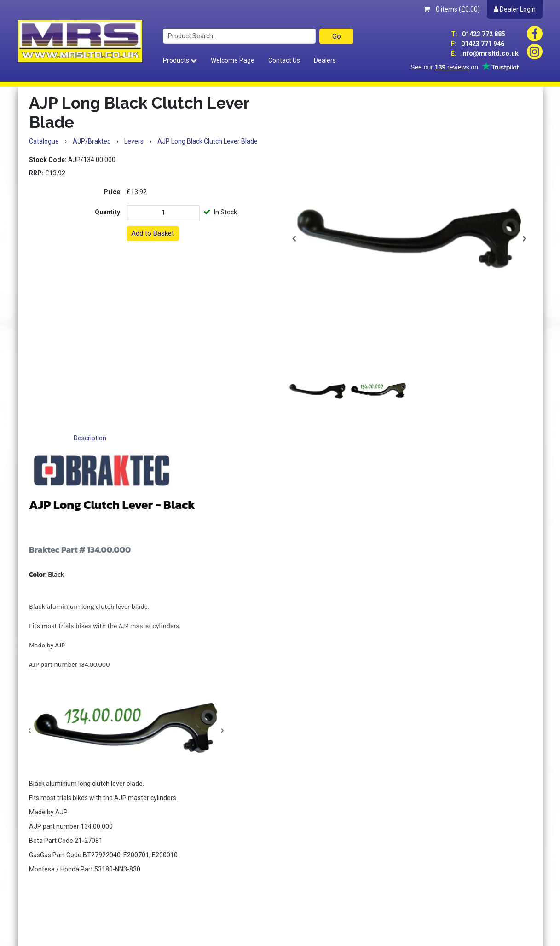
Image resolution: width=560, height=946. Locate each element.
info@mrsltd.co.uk (485, 53)
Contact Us (284, 60)
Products (180, 60)
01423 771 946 (478, 44)
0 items (452, 9)
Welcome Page (233, 60)
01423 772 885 (478, 34)
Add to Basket (153, 233)
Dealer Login (515, 9)
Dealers (325, 60)
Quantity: (108, 212)
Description (90, 438)
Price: (113, 192)
